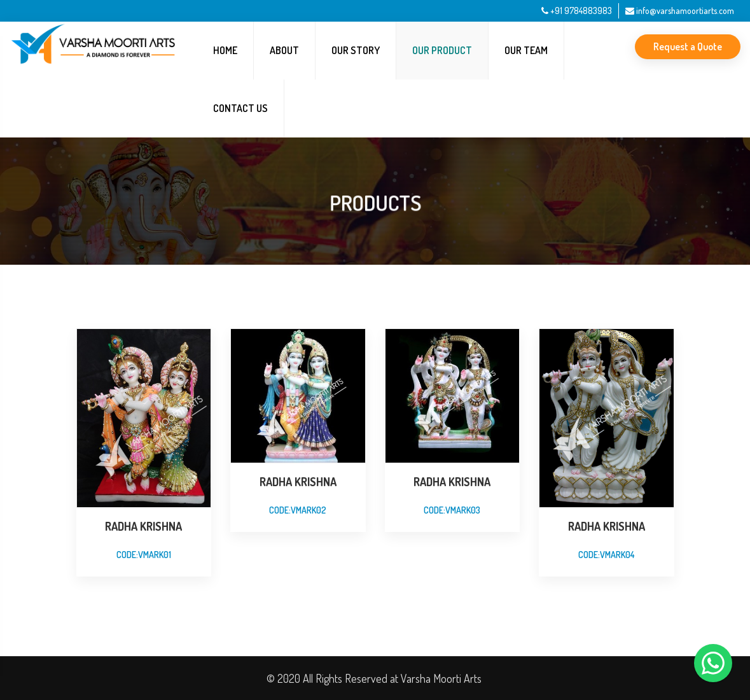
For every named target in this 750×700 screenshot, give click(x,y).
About (284, 50)
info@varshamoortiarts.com (680, 10)
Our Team (526, 50)
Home (225, 50)
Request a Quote (688, 46)
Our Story (356, 50)
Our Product (442, 50)
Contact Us (240, 108)
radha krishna (298, 482)
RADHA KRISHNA (143, 526)
